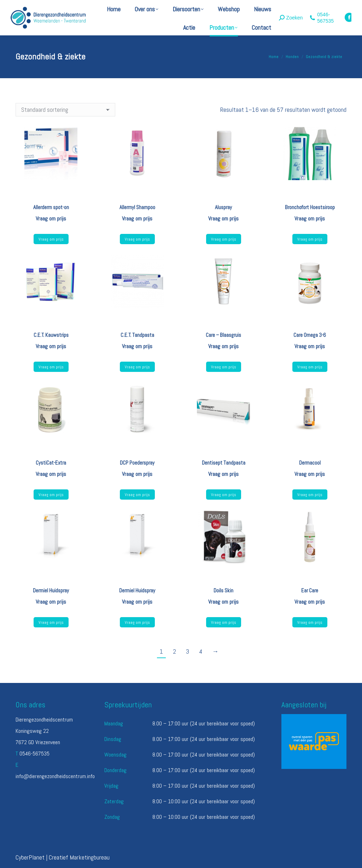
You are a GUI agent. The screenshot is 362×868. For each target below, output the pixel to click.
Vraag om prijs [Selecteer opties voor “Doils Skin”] (224, 622)
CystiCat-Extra (51, 463)
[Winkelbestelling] (65, 110)
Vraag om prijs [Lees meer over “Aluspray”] (224, 239)
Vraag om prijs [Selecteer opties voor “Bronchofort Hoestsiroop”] (310, 239)
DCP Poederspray (137, 463)
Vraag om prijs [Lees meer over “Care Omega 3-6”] (310, 367)
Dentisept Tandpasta (224, 463)
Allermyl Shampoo (137, 207)
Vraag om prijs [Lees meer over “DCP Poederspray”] (137, 495)
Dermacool (310, 463)
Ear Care (310, 590)
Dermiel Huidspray (51, 590)
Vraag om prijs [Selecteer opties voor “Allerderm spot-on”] (51, 239)
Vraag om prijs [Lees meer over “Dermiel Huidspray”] (51, 622)
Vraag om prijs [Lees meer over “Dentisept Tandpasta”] (224, 495)
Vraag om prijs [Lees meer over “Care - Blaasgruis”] (224, 367)
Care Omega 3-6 (310, 335)
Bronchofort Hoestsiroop (310, 207)
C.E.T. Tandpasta (137, 335)
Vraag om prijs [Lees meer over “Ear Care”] (310, 622)
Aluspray (223, 207)
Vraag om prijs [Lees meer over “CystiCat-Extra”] (51, 495)
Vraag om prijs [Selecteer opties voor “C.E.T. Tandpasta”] (137, 367)
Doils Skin (223, 590)
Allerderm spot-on (51, 207)
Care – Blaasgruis (223, 335)
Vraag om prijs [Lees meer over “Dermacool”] (310, 495)
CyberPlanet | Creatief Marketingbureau (63, 857)
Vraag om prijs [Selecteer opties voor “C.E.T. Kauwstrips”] (51, 367)
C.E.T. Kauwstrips (51, 335)
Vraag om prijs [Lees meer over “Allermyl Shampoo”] (137, 239)
